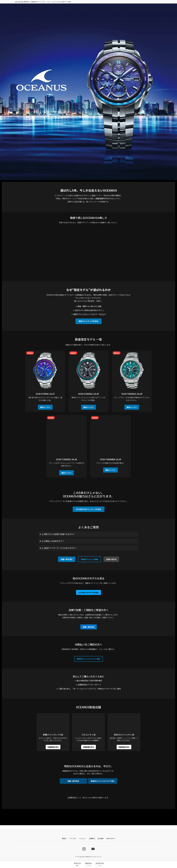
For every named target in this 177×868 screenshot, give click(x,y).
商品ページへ (45, 407)
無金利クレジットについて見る (88, 659)
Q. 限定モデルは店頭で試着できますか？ (58, 534)
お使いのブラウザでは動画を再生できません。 (88, 251)
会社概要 (101, 838)
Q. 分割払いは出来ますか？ (53, 541)
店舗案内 (92, 838)
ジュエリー (83, 838)
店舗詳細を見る (53, 747)
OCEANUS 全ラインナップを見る (89, 509)
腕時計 (64, 838)
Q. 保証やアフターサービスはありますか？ (59, 548)
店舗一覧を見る (67, 559)
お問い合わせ (111, 559)
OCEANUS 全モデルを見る (88, 592)
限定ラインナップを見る (88, 321)
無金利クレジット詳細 (89, 559)
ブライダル (73, 838)
